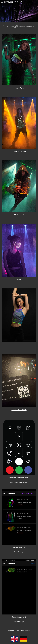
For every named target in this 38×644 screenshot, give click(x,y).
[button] (2, 2)
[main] (19, 11)
